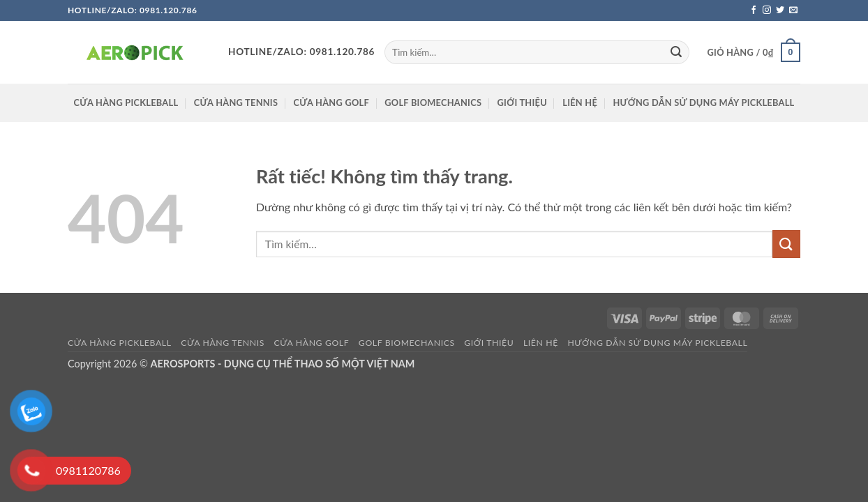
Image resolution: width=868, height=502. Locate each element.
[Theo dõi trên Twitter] (780, 10)
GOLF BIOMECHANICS (433, 102)
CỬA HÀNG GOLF (331, 102)
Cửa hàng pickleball (126, 102)
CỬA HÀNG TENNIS (236, 102)
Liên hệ (580, 102)
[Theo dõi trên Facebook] (754, 10)
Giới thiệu (522, 102)
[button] (754, 52)
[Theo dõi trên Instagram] (767, 10)
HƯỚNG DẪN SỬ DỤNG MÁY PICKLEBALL (703, 102)
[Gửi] (676, 52)
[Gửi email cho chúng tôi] (793, 10)
